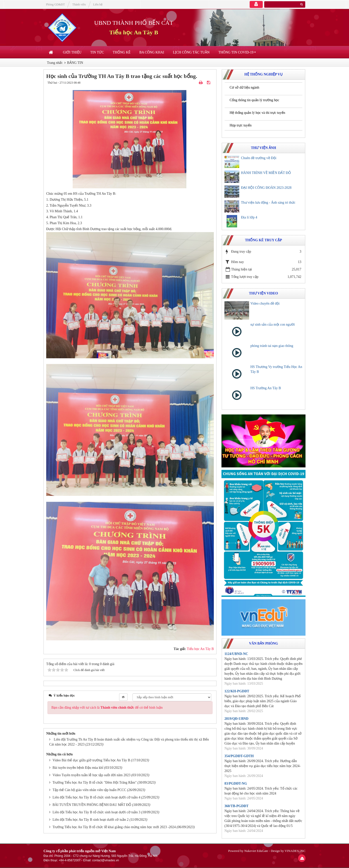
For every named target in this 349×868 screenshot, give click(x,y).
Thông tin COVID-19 (236, 52)
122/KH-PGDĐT (237, 691)
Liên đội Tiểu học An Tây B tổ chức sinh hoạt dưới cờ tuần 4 (97, 797)
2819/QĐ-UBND (236, 719)
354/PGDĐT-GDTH (239, 756)
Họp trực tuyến (241, 125)
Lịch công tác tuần (191, 52)
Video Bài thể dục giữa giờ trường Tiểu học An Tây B (91, 760)
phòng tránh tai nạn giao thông (272, 346)
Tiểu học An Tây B (134, 32)
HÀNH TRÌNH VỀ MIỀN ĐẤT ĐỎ (266, 173)
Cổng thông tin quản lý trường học (254, 100)
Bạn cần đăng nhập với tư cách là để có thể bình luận (107, 708)
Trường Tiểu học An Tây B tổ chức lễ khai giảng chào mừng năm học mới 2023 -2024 (114, 827)
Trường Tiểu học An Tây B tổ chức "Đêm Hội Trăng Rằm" (95, 783)
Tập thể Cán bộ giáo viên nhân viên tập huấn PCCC (89, 790)
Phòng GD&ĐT (55, 4)
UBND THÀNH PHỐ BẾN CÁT (134, 23)
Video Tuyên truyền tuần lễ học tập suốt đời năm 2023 (92, 775)
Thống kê (122, 52)
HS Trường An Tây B (266, 388)
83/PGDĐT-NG (236, 784)
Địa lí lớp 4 (249, 217)
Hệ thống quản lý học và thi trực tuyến (257, 113)
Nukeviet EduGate (256, 851)
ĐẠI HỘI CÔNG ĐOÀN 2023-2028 (266, 188)
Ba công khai (152, 52)
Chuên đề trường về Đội (259, 158)
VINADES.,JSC (295, 851)
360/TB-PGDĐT (236, 806)
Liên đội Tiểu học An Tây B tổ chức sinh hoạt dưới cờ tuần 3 (97, 812)
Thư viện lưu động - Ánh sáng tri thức (268, 203)
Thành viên (79, 4)
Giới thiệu (72, 52)
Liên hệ (98, 4)
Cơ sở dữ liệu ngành (244, 87)
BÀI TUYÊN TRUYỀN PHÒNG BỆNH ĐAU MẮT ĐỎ (92, 805)
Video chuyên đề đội (265, 303)
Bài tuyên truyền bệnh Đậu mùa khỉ (78, 768)
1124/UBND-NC (236, 654)
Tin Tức (97, 52)
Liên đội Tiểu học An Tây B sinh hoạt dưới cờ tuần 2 (91, 820)
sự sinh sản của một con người (273, 325)
